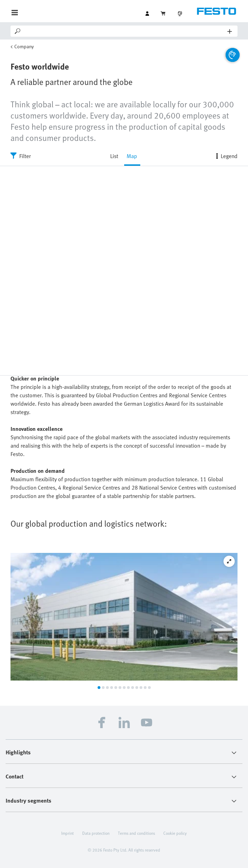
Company (24, 46)
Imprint (68, 833)
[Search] (125, 31)
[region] (124, 271)
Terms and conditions (136, 833)
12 (145, 688)
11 (141, 688)
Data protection (96, 833)
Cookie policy (175, 833)
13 (149, 688)
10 (137, 688)
